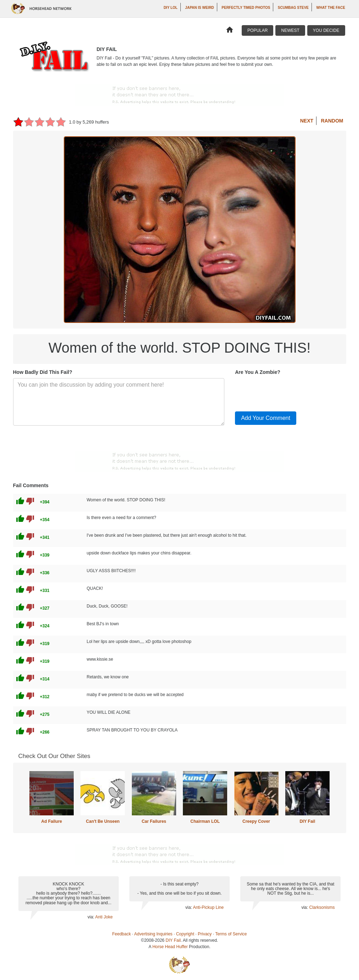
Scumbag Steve (293, 8)
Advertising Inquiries (153, 934)
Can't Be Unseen (103, 821)
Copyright (185, 934)
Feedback (122, 934)
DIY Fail (307, 821)
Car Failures (154, 821)
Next (307, 121)
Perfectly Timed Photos (246, 8)
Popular (257, 30)
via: (91, 917)
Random (332, 121)
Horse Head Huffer (170, 947)
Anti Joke (104, 917)
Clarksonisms (322, 907)
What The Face (331, 8)
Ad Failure (52, 821)
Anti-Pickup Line (208, 907)
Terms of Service (231, 934)
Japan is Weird (200, 8)
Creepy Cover (256, 821)
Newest (290, 30)
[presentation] (289, 392)
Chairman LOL (205, 821)
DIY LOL (171, 8)
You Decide (326, 30)
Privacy (205, 934)
